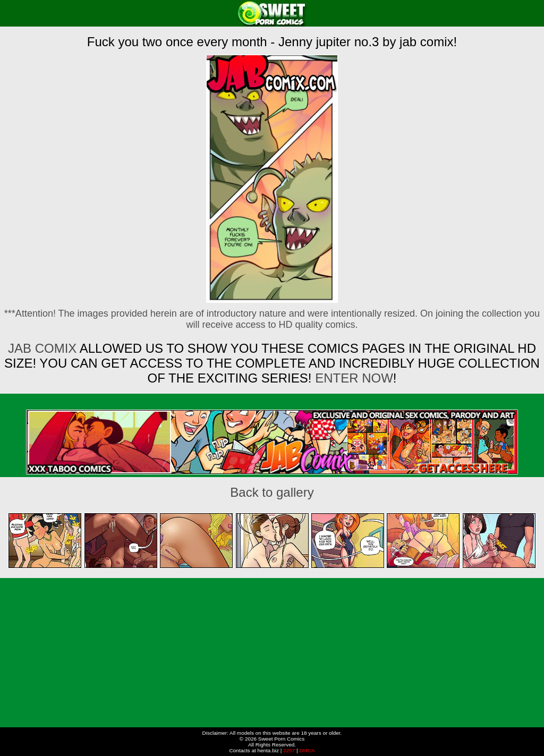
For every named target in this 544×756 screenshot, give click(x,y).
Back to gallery (272, 492)
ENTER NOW (352, 378)
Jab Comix (42, 348)
